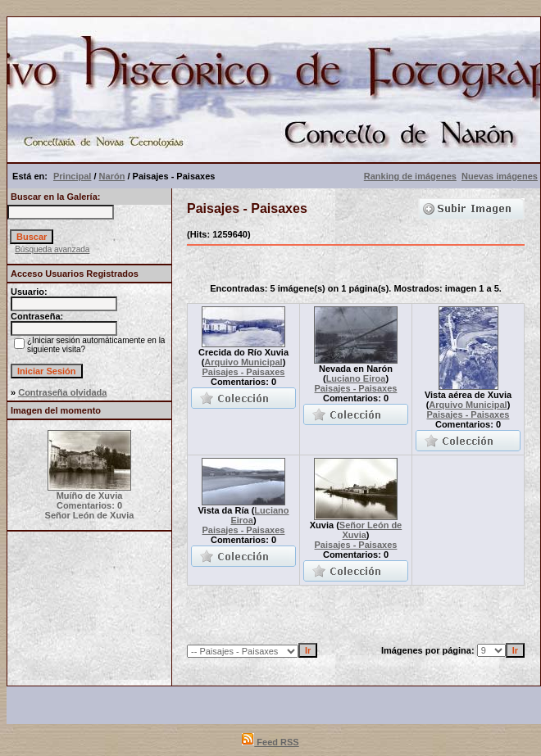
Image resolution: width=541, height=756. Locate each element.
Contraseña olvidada (62, 392)
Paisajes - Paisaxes (244, 372)
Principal (72, 176)
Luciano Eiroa (356, 378)
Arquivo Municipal (243, 362)
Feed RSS (270, 742)
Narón (112, 176)
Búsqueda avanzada (52, 249)
